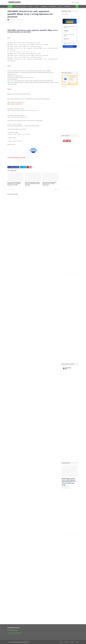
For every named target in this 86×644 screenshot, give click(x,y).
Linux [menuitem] (37, 6)
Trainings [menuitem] (44, 6)
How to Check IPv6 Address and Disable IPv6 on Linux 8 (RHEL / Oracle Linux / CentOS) (14, 184)
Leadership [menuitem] (67, 6)
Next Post (56, 189)
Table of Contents (65, 14)
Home (61, 642)
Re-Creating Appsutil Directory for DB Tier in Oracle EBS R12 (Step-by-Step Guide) (32, 184)
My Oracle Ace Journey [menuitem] (20, 6)
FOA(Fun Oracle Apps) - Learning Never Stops (20, 642)
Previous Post (11, 189)
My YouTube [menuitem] (53, 6)
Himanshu (13, 20)
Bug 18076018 (11, 81)
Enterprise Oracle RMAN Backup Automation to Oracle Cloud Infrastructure (50, 184)
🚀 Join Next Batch (70, 46)
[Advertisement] (23, 26)
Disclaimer (66, 642)
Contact (77, 642)
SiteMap (72, 642)
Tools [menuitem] (60, 6)
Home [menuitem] (10, 6)
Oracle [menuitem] (30, 6)
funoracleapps (65, 487)
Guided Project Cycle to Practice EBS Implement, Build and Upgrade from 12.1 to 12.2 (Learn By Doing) (69, 482)
